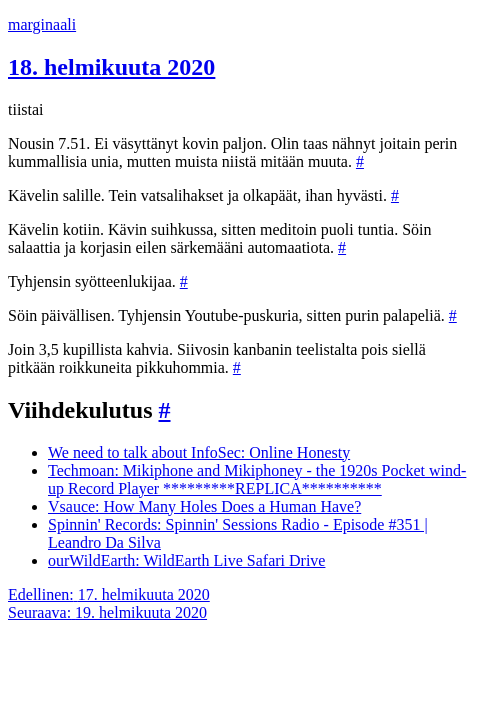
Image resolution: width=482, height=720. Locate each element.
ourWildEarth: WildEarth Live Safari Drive (186, 560)
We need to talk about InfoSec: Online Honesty (199, 452)
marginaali (42, 24)
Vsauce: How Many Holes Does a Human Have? (204, 506)
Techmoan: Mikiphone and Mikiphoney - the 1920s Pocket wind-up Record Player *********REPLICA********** (257, 479)
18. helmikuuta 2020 (111, 67)
